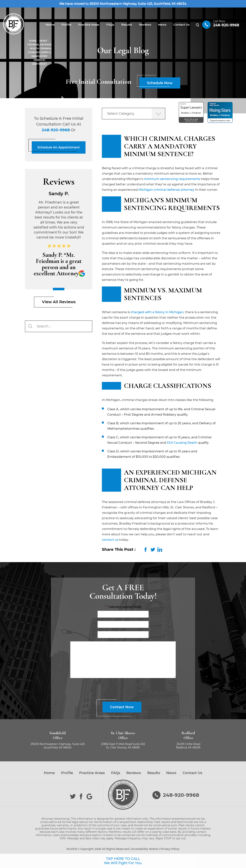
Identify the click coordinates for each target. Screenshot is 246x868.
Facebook (81, 796)
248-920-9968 (226, 25)
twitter (153, 550)
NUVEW (72, 849)
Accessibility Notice (145, 849)
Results (127, 25)
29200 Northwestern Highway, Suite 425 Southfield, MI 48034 (58, 746)
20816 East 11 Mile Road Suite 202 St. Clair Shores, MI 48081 (123, 746)
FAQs (110, 25)
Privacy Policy (170, 849)
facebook (146, 550)
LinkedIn (160, 550)
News (162, 25)
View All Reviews (59, 302)
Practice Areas (89, 25)
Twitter (73, 796)
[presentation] (99, 690)
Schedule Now (160, 83)
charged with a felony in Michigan (157, 312)
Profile (66, 25)
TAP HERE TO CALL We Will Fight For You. (123, 861)
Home (50, 25)
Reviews (145, 25)
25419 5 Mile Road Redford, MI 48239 (188, 746)
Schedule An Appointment (59, 147)
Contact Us (182, 25)
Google (89, 796)
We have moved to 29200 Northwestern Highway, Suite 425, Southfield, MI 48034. (123, 4)
